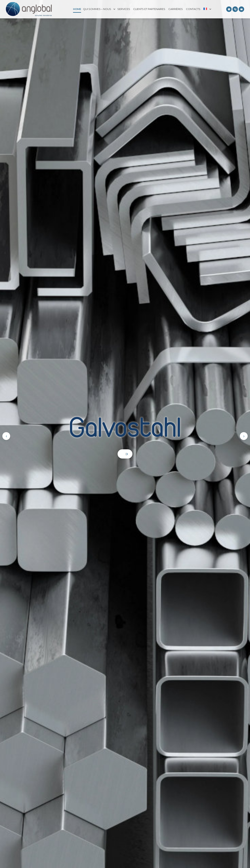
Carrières (176, 9)
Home (77, 9)
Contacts (193, 9)
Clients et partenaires (149, 9)
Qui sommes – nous (97, 9)
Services (124, 9)
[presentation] (6, 436)
